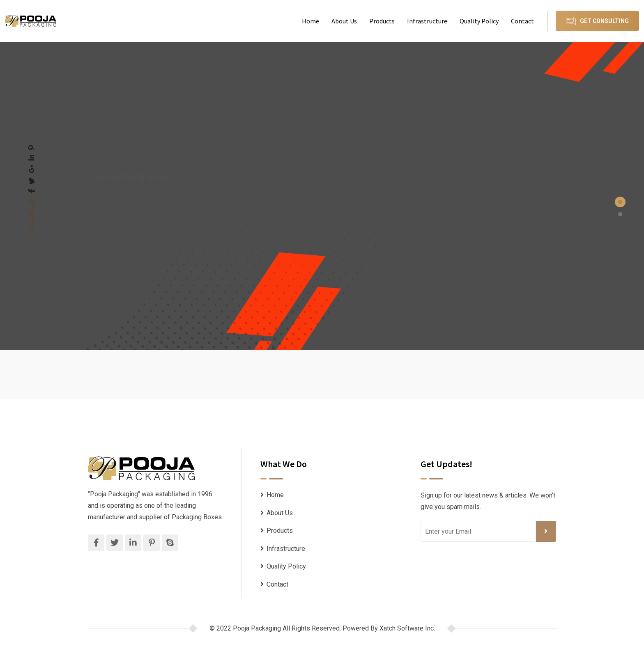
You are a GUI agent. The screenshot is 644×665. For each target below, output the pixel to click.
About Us (344, 21)
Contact (522, 21)
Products (382, 21)
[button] (620, 202)
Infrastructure (427, 21)
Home (310, 21)
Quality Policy (479, 21)
